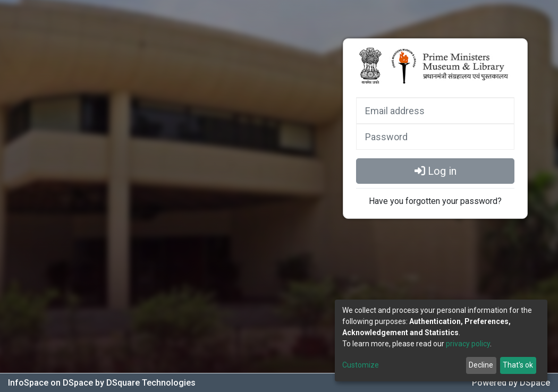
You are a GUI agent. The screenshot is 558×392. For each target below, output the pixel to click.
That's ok (518, 365)
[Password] (435, 137)
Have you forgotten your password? (435, 201)
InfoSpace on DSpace (52, 383)
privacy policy (468, 344)
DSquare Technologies (151, 383)
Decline (481, 365)
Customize (361, 365)
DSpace (535, 383)
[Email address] (435, 110)
